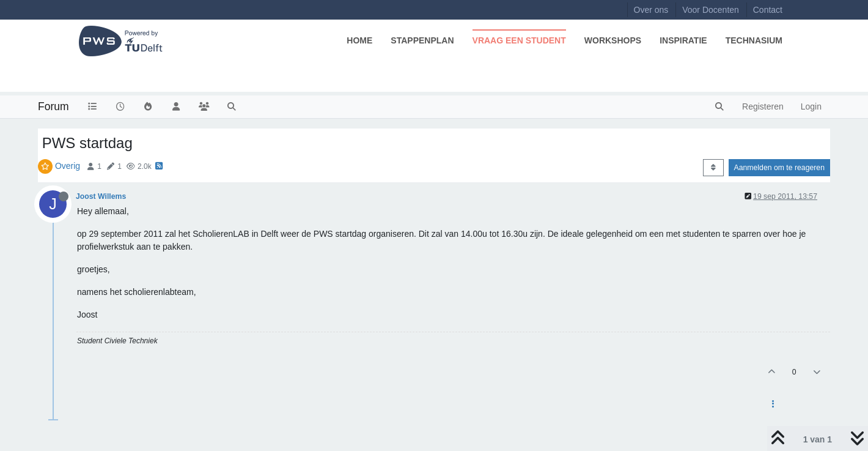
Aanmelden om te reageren (779, 168)
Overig (68, 166)
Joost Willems (101, 196)
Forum (53, 106)
